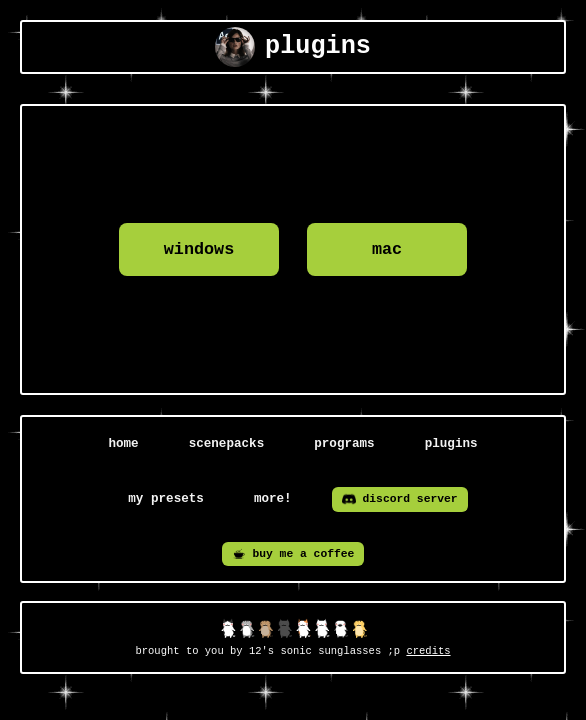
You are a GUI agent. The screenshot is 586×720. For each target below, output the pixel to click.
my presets (166, 499)
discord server (400, 499)
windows (199, 249)
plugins (451, 444)
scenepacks (227, 444)
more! (273, 499)
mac (387, 249)
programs (344, 444)
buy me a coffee (293, 554)
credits (428, 651)
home (123, 444)
